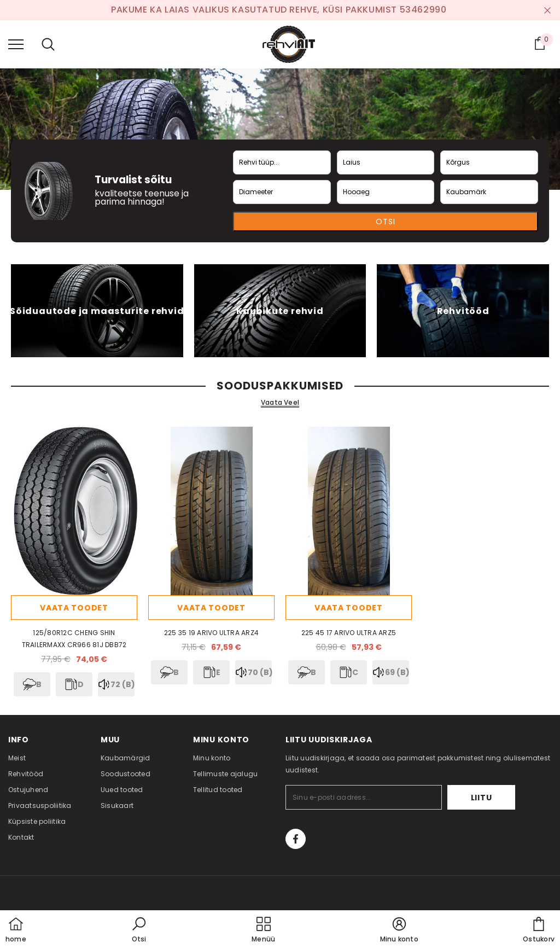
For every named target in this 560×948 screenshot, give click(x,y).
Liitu (482, 798)
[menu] (16, 44)
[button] (139, 930)
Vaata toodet (74, 608)
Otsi (386, 222)
